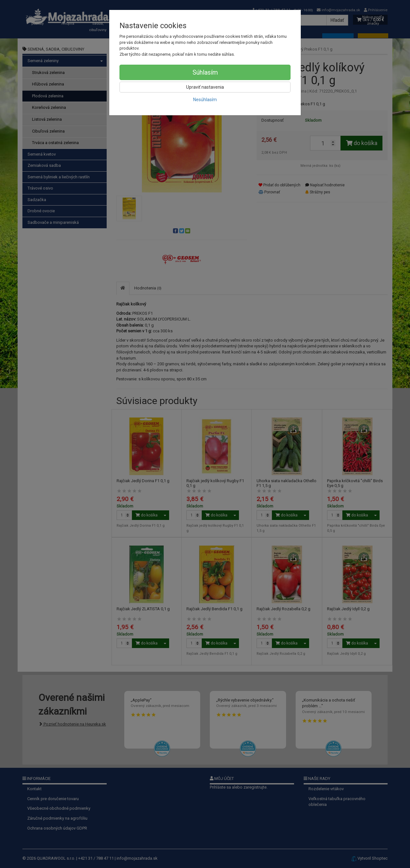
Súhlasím (205, 72)
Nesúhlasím (205, 100)
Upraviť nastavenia (205, 87)
